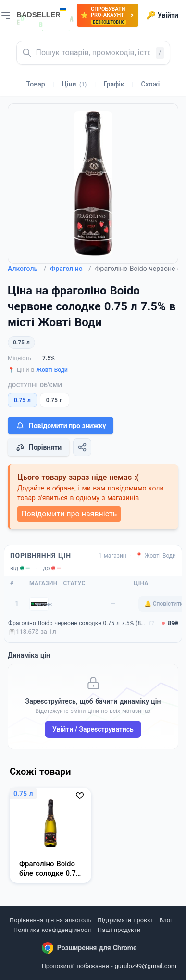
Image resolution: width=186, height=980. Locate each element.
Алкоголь (27, 269)
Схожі (150, 84)
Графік (114, 84)
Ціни (74, 84)
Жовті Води (52, 370)
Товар (36, 84)
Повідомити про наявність (69, 514)
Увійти (162, 15)
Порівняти (38, 447)
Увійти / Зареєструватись (93, 729)
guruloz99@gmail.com (146, 966)
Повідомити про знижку (61, 426)
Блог (166, 920)
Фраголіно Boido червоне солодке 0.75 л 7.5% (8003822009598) (77, 623)
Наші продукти (119, 930)
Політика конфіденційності (53, 930)
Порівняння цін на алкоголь (50, 920)
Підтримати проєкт (125, 920)
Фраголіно (71, 269)
